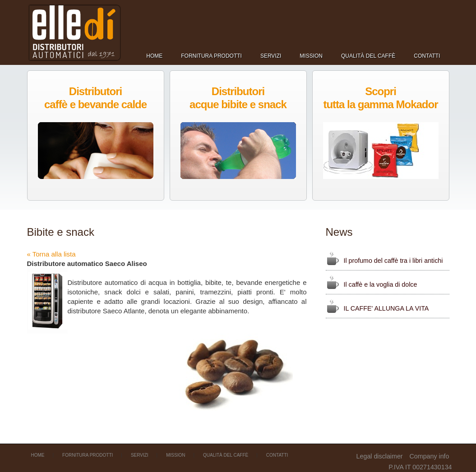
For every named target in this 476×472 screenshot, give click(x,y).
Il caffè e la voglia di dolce (381, 284)
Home (154, 56)
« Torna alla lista (51, 254)
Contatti (427, 56)
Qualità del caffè (368, 56)
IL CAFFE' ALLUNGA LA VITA (386, 308)
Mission (311, 56)
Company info (430, 456)
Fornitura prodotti (211, 56)
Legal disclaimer (380, 456)
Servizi (271, 56)
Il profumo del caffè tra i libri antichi (393, 261)
